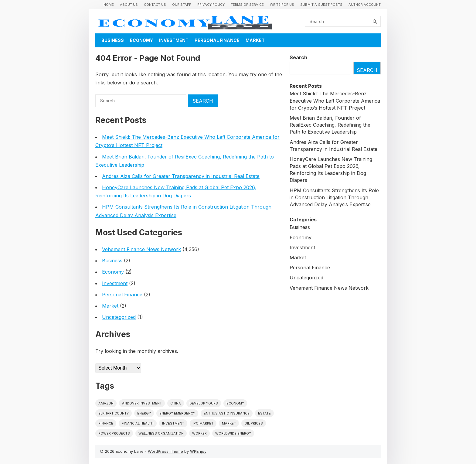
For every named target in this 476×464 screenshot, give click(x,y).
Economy (141, 40)
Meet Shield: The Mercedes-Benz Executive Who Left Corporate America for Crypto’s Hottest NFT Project (335, 101)
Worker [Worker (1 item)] (199, 433)
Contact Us (155, 5)
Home (109, 5)
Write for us (282, 5)
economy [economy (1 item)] (235, 403)
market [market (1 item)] (229, 423)
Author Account (365, 5)
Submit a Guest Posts (321, 5)
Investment (174, 40)
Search (298, 57)
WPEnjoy (198, 451)
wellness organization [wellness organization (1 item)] (161, 433)
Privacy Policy (211, 5)
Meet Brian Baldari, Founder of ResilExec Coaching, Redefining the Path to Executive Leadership (330, 125)
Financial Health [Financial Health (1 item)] (138, 423)
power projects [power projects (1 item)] (114, 433)
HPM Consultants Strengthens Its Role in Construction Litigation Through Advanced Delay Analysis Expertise (334, 197)
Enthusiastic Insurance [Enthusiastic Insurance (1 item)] (227, 413)
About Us (129, 5)
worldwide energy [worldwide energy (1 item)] (233, 433)
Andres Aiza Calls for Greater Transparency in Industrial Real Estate (181, 176)
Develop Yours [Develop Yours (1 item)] (204, 403)
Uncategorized (119, 317)
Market (255, 40)
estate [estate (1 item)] (264, 413)
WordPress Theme (165, 451)
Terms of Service (247, 5)
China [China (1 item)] (176, 403)
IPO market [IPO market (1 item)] (203, 423)
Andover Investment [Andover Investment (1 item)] (142, 403)
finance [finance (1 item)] (106, 423)
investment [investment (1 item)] (173, 423)
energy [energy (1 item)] (144, 413)
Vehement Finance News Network (141, 249)
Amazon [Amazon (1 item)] (106, 403)
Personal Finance (217, 40)
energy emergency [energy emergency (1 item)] (177, 413)
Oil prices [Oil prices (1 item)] (254, 423)
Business (113, 40)
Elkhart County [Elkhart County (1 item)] (114, 413)
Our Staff (182, 5)
